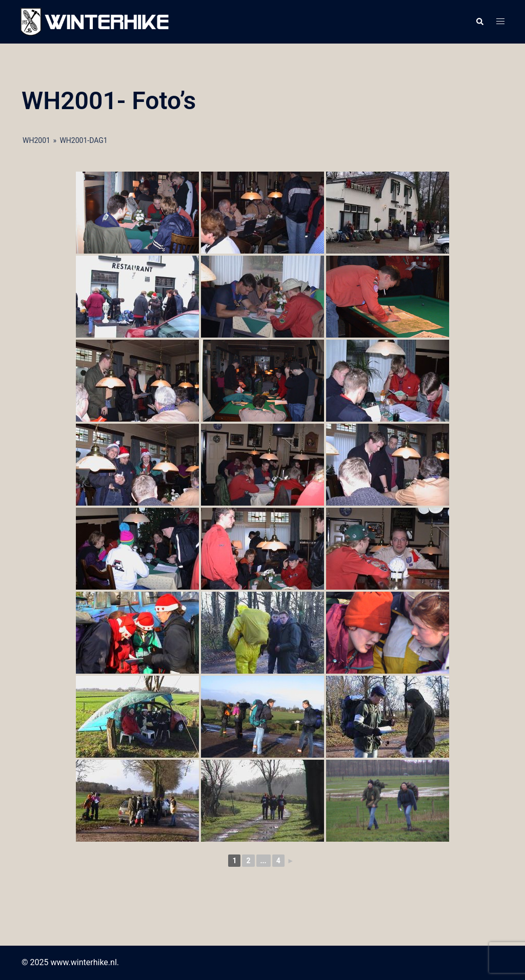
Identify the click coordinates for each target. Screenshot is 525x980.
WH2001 (36, 140)
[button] (479, 22)
